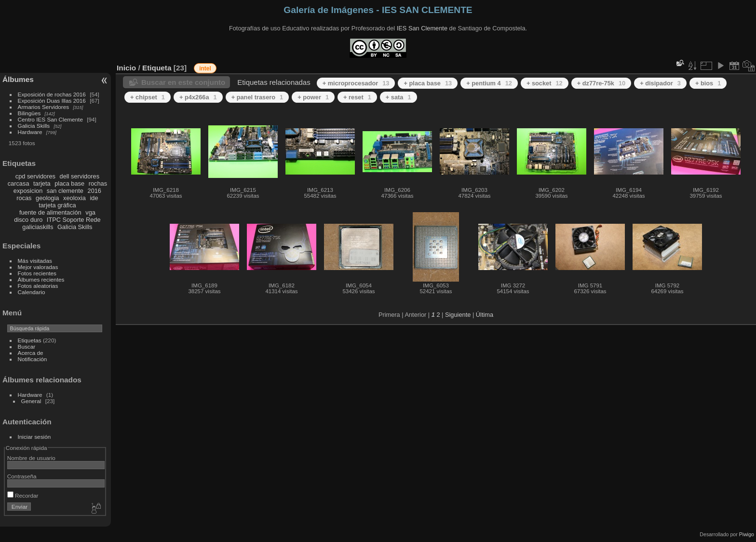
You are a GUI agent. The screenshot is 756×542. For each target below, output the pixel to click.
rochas (98, 183)
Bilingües (29, 113)
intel (205, 68)
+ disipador (660, 83)
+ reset (357, 97)
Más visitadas (35, 261)
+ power (313, 97)
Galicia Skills (34, 126)
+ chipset (148, 97)
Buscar (27, 346)
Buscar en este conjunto (183, 82)
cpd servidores (35, 176)
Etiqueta (157, 68)
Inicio (126, 68)
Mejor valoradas (38, 267)
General (31, 401)
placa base (69, 183)
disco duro (28, 220)
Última (485, 315)
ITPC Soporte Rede (74, 220)
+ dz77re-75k (601, 83)
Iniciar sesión (34, 437)
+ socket (545, 83)
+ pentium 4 (489, 83)
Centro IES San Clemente (50, 119)
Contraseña (22, 476)
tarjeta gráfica (57, 205)
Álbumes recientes (41, 279)
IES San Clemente (422, 28)
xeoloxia (74, 198)
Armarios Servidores (44, 107)
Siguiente (458, 315)
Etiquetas (30, 340)
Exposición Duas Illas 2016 (52, 101)
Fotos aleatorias (38, 286)
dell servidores (80, 176)
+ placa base (428, 83)
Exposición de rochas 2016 (52, 94)
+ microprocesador (356, 83)
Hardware (30, 132)
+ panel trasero (257, 97)
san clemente (65, 191)
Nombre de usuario (31, 458)
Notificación (33, 359)
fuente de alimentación (50, 212)
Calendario (32, 292)
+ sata (398, 97)
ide (94, 198)
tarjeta (42, 183)
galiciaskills (38, 227)
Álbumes (18, 79)
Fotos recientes (37, 273)
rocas (24, 198)
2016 (94, 191)
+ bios (708, 83)
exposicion (28, 191)
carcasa (19, 183)
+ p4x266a (198, 97)
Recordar (23, 495)
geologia (47, 198)
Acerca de (31, 353)
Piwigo (747, 534)
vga (90, 212)
